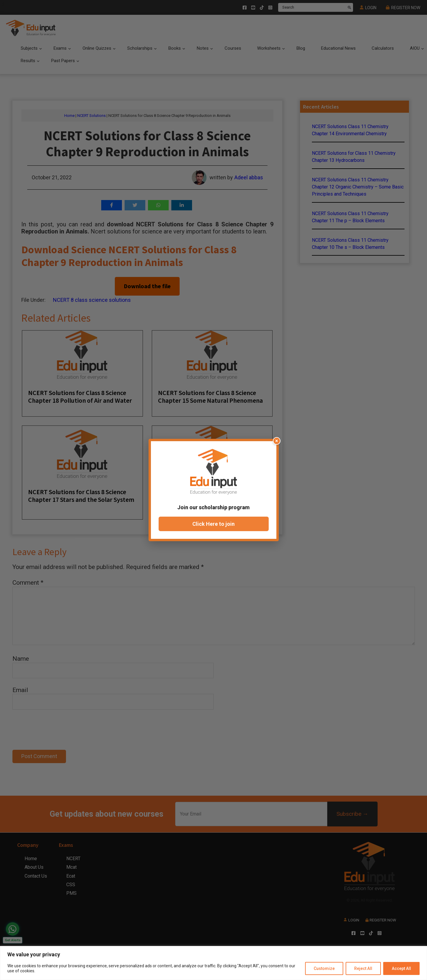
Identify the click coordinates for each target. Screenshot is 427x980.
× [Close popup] (277, 441)
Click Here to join (213, 524)
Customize (324, 968)
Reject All (363, 968)
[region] (213, 963)
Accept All (401, 968)
